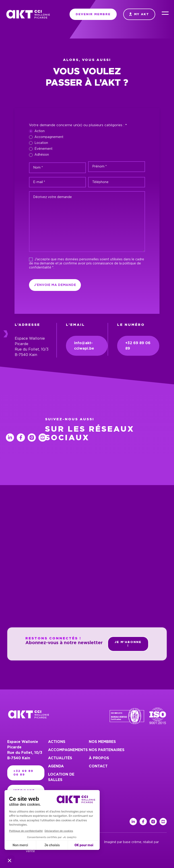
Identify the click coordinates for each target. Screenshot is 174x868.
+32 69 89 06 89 (138, 346)
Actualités (60, 758)
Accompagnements (68, 750)
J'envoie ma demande (55, 285)
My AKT (139, 14)
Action (37, 131)
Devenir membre (93, 14)
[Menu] (165, 14)
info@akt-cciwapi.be (84, 346)
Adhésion (39, 155)
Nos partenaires (107, 750)
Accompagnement (46, 137)
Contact (98, 766)
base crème (132, 842)
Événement (41, 149)
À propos (99, 758)
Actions (57, 742)
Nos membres (102, 742)
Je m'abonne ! (128, 644)
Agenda (56, 766)
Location (39, 143)
